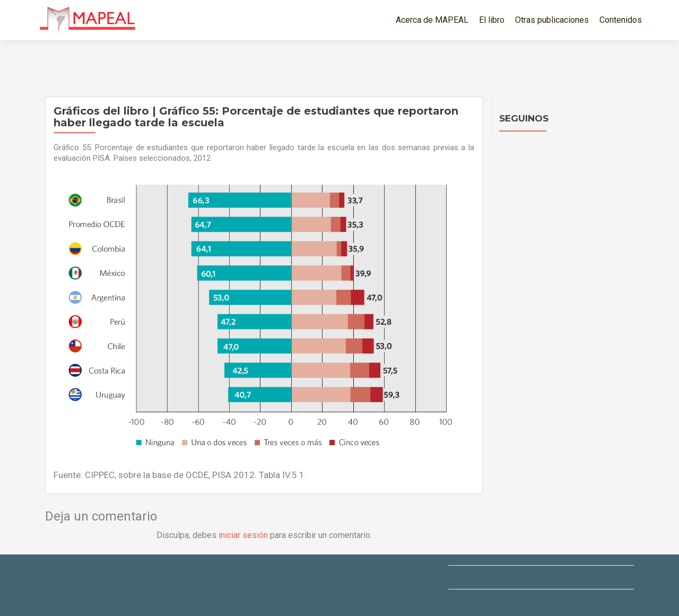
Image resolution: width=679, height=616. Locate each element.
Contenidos (621, 20)
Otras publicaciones (552, 20)
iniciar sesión (243, 535)
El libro (492, 20)
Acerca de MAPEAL (432, 20)
